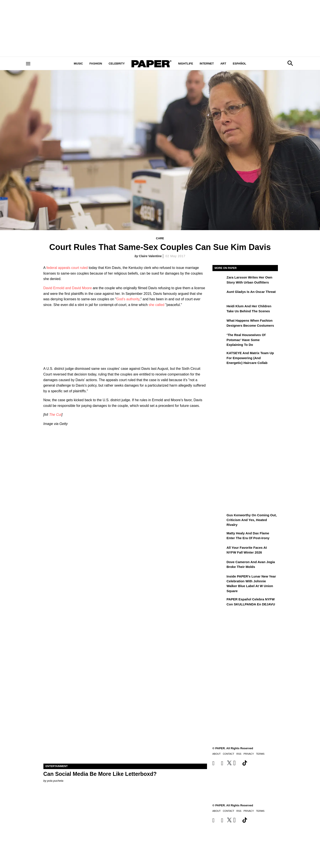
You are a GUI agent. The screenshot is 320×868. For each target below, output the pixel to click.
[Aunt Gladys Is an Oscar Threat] (219, 295)
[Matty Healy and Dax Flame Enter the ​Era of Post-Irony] (219, 536)
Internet (207, 64)
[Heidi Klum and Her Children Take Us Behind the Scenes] (219, 309)
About (217, 811)
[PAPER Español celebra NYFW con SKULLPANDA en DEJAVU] (219, 602)
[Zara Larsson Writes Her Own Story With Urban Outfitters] (219, 280)
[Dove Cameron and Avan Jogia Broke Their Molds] (219, 565)
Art (223, 64)
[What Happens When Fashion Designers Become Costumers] (219, 324)
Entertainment (57, 766)
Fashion (96, 64)
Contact (228, 811)
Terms (260, 811)
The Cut (55, 415)
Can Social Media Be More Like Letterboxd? (100, 774)
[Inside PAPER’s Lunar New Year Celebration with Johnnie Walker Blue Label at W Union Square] (219, 579)
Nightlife (186, 64)
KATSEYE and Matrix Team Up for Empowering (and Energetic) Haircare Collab (250, 358)
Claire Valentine (150, 256)
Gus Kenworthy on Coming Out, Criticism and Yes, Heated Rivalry (252, 520)
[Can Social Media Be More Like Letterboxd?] (125, 723)
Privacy (249, 811)
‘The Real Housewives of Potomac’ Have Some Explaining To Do (246, 340)
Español (240, 64)
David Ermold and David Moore (68, 288)
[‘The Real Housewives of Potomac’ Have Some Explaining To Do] (219, 338)
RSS (239, 811)
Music (78, 64)
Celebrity (117, 64)
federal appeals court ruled (67, 268)
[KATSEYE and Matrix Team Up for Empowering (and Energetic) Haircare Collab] (219, 356)
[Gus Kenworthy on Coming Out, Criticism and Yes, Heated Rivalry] (219, 518)
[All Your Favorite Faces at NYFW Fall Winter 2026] (219, 551)
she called (156, 305)
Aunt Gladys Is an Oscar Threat (251, 292)
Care (160, 238)
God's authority (128, 299)
